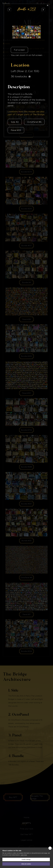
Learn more (24, 855)
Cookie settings (26, 860)
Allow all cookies (26, 864)
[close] (50, 848)
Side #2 (15, 122)
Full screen (19, 50)
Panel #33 (16, 130)
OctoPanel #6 (34, 122)
